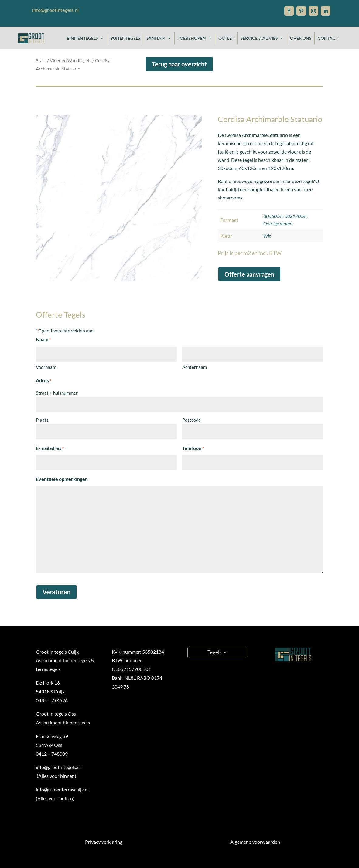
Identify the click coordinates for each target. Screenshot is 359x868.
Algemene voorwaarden (255, 842)
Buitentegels (125, 38)
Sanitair (159, 38)
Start (41, 60)
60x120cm (296, 216)
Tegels (214, 652)
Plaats (42, 420)
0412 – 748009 (52, 754)
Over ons (301, 38)
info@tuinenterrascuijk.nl (62, 790)
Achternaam (195, 367)
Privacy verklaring (104, 842)
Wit (267, 236)
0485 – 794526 (52, 700)
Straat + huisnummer (57, 393)
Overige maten (278, 223)
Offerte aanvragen (249, 274)
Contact (328, 38)
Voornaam (46, 367)
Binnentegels (85, 38)
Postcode (191, 420)
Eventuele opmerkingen (62, 479)
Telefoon (193, 449)
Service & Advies (262, 38)
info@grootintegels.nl (55, 20)
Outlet (226, 38)
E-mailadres (50, 449)
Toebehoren (195, 38)
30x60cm (273, 216)
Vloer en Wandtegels (71, 60)
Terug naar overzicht (179, 64)
